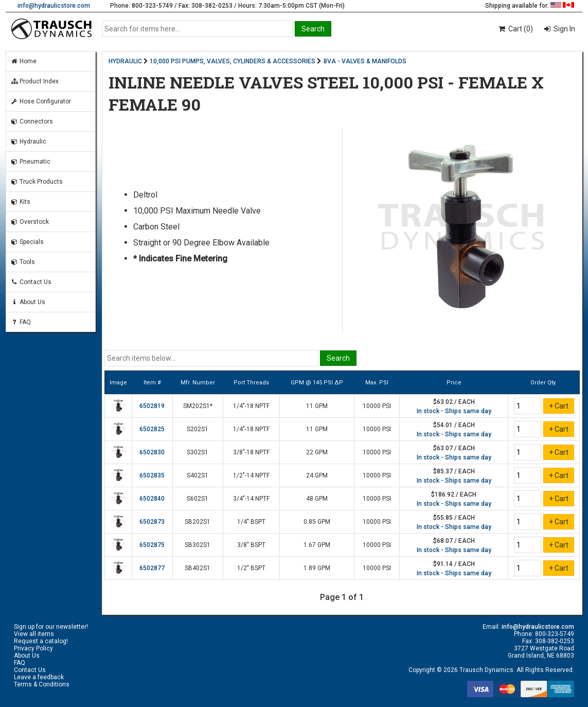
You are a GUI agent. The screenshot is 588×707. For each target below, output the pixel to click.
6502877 (152, 568)
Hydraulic (28, 142)
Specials (27, 242)
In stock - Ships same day (454, 411)
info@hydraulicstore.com (54, 6)
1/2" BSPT (251, 568)
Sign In (564, 29)
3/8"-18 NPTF (251, 452)
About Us (28, 302)
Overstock (30, 222)
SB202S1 (198, 522)
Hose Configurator (41, 101)
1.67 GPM (317, 545)
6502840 (152, 499)
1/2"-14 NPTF (251, 475)
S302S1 (198, 452)
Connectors (32, 121)
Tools (23, 262)
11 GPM (317, 406)
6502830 (152, 452)
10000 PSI (377, 406)
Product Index (34, 81)
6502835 (152, 475)
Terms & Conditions (42, 684)
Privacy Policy (33, 648)
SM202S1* (198, 406)
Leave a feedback (39, 677)
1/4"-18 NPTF (251, 406)
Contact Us (31, 282)
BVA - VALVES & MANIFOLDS (365, 61)
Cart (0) (515, 29)
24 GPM (317, 475)
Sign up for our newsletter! (51, 627)
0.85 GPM (317, 522)
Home (23, 61)
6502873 (152, 522)
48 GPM (317, 499)
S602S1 (198, 499)
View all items (34, 634)
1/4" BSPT (251, 522)
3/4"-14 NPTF (251, 499)
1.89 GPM (317, 568)
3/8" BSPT (251, 545)
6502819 (152, 406)
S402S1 (198, 475)
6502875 (152, 545)
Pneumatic (30, 162)
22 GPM (317, 452)
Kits (20, 202)
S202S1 (198, 429)
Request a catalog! (41, 641)
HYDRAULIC (125, 61)
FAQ (21, 322)
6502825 (152, 429)
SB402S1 (198, 568)
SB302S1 (198, 545)
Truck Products (37, 182)
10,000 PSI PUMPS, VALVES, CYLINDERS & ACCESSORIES (233, 61)
